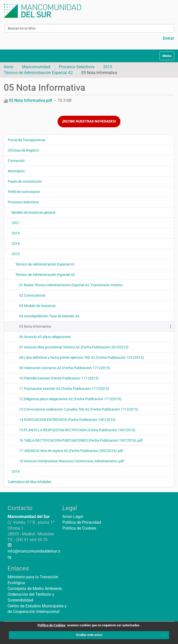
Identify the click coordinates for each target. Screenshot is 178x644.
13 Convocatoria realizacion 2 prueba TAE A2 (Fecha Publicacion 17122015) (79, 409)
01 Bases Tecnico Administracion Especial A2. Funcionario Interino (71, 285)
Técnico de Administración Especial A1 (45, 264)
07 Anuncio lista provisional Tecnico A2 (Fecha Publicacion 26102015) (74, 347)
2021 (16, 223)
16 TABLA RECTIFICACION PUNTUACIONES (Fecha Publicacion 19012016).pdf (81, 440)
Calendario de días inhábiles (30, 482)
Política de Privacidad (82, 522)
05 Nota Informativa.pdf (29, 100)
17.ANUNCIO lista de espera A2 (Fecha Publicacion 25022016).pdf (71, 451)
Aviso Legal (73, 517)
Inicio (9, 67)
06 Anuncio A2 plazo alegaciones (45, 337)
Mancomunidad (36, 67)
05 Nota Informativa (35, 326)
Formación (16, 161)
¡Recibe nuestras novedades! (89, 121)
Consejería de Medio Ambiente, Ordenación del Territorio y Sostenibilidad (35, 594)
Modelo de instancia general (33, 212)
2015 (108, 67)
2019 (16, 233)
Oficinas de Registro (23, 150)
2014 (16, 471)
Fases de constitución (25, 181)
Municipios (16, 171)
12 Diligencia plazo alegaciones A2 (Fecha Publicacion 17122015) (70, 399)
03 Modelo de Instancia (37, 306)
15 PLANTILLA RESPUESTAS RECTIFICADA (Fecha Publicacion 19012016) (77, 430)
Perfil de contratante (24, 192)
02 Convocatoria (32, 295)
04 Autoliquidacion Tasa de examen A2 (49, 316)
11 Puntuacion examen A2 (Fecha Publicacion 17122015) (64, 389)
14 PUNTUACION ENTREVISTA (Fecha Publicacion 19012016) (67, 420)
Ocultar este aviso (89, 635)
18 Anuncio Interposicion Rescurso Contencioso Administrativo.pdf (72, 461)
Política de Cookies (79, 528)
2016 (16, 244)
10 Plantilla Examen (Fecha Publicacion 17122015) (59, 378)
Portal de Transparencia (27, 140)
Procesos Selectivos (77, 67)
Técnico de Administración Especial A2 (38, 73)
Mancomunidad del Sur (29, 517)
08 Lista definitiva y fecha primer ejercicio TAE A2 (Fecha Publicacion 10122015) (82, 357)
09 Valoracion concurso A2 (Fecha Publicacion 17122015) (65, 368)
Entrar (169, 38)
